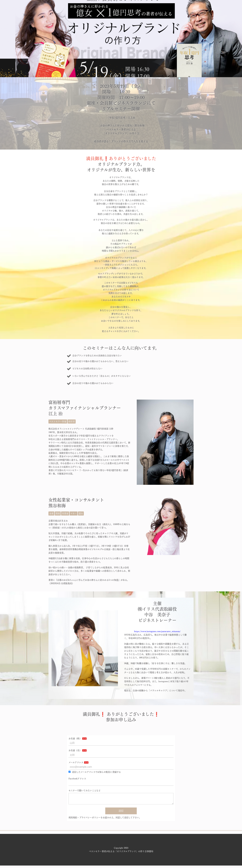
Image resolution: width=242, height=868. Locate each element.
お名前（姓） (75, 739)
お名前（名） (75, 750)
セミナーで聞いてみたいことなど (84, 791)
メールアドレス (76, 762)
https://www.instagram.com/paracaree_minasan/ (157, 631)
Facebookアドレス (77, 779)
